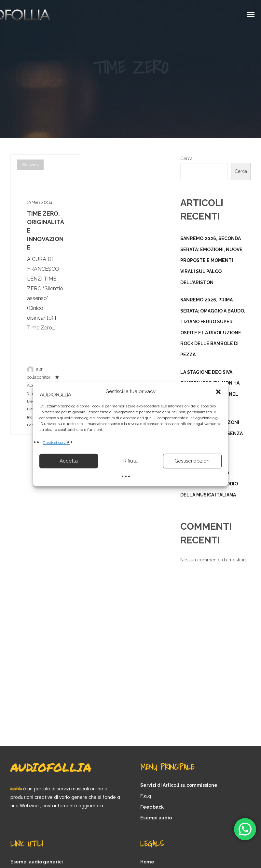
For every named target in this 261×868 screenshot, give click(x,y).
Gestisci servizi (56, 442)
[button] (218, 391)
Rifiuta (130, 461)
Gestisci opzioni (192, 461)
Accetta (69, 461)
